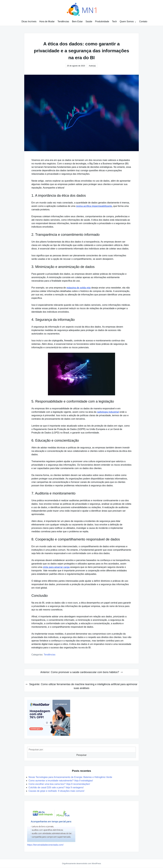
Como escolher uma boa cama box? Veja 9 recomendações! (59, 784)
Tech (114, 21)
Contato (143, 21)
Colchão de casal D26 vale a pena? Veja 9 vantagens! (56, 787)
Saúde (89, 21)
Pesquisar (81, 755)
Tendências (63, 21)
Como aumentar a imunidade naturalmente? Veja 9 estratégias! (61, 781)
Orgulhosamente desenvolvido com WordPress (81, 863)
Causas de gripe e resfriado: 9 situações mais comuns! (57, 791)
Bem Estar (77, 21)
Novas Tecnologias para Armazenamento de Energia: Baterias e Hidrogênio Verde (70, 777)
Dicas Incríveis (29, 21)
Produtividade (102, 21)
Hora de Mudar (47, 21)
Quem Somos (127, 21)
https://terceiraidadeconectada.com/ (45, 845)
